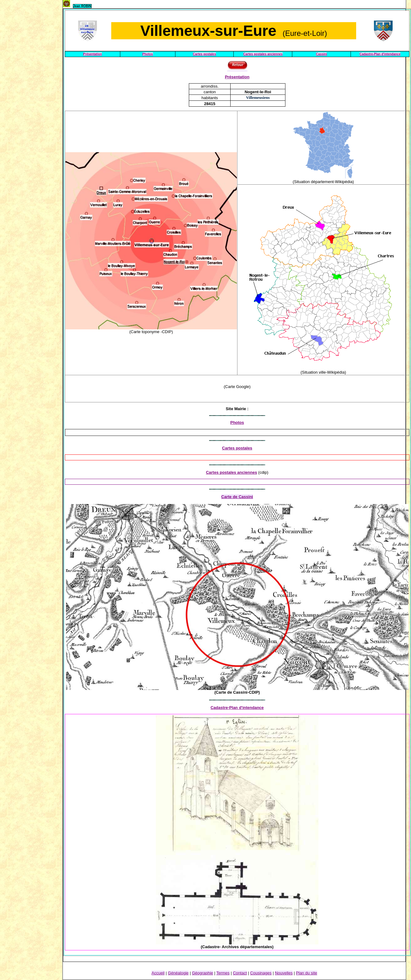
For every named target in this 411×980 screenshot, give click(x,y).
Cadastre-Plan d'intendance (380, 54)
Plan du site (307, 973)
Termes (223, 973)
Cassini (322, 54)
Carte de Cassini (237, 497)
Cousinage (261, 973)
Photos (148, 54)
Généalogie (178, 973)
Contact (240, 973)
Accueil (158, 973)
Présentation (93, 54)
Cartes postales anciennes (263, 54)
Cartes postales (204, 54)
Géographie (203, 973)
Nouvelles (284, 973)
